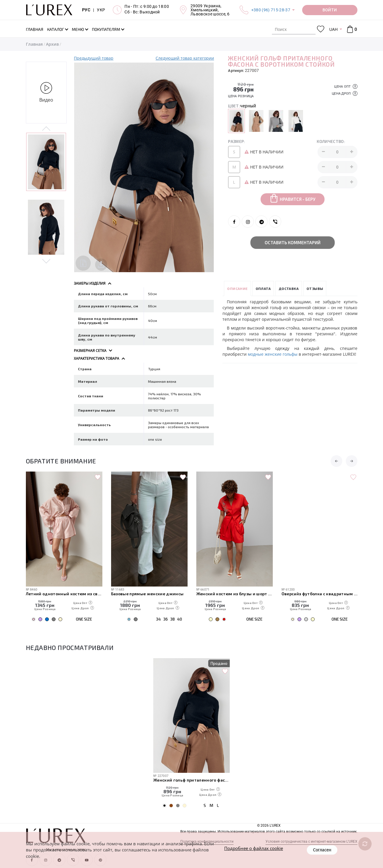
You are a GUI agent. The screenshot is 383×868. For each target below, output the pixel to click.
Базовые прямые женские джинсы (233, 594)
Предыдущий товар (94, 58)
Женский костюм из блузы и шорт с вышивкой (320, 594)
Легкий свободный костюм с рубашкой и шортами (64, 594)
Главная (34, 44)
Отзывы (315, 288)
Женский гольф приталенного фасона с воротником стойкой (191, 780)
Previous (46, 129)
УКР (101, 10)
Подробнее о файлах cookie (254, 848)
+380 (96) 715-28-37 (271, 10)
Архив (52, 44)
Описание (237, 288)
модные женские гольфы (273, 354)
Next (46, 261)
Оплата (263, 288)
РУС (86, 10)
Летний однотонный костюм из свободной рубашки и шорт (149, 594)
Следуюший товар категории (185, 58)
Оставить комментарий (293, 242)
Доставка (289, 288)
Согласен (322, 850)
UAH (333, 29)
